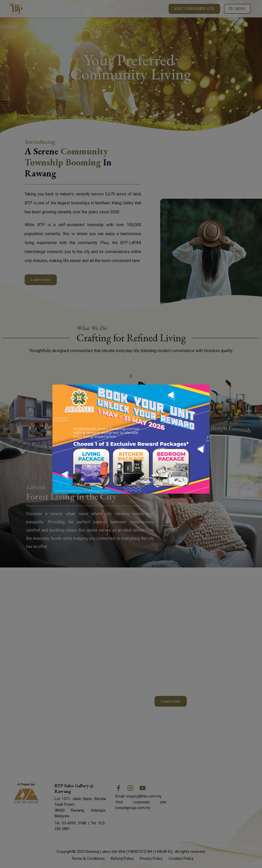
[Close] (131, 376)
